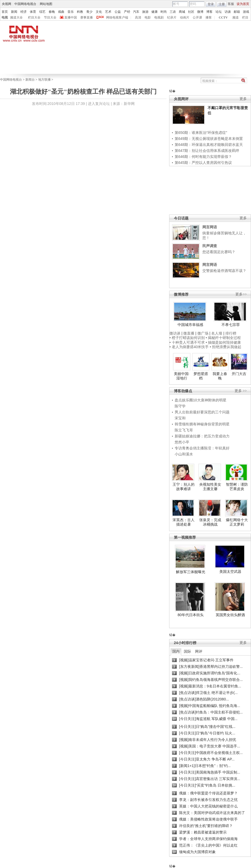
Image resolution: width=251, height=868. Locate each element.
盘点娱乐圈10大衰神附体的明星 (201, 400)
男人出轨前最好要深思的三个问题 (202, 412)
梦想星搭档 (201, 376)
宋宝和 (180, 418)
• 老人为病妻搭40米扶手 (189, 347)
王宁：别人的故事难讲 (184, 487)
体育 (33, 12)
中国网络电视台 (25, 4)
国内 (176, 651)
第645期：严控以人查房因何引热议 (203, 163)
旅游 (145, 12)
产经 (127, 12)
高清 (138, 17)
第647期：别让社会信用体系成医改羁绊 (207, 151)
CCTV (223, 17)
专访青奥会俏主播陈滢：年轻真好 (202, 448)
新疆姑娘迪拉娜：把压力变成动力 (202, 436)
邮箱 (237, 12)
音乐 (71, 12)
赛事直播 (87, 17)
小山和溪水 (184, 454)
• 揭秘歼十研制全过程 (223, 338)
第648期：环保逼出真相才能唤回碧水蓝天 (209, 145)
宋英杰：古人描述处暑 (184, 522)
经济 (24, 12)
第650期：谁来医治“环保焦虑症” (201, 133)
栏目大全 (34, 17)
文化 (99, 12)
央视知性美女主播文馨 (210, 487)
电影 (148, 17)
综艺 (42, 12)
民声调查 (210, 246)
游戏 (246, 12)
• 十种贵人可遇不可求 (188, 342)
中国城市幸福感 (190, 325)
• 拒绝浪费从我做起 (226, 347)
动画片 (185, 17)
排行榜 (231, 333)
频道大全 (16, 17)
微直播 (189, 333)
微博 (200, 12)
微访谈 (175, 333)
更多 (243, 99)
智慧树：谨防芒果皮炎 (237, 487)
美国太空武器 (230, 572)
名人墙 (217, 333)
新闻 (14, 12)
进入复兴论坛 (99, 104)
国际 (187, 651)
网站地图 (46, 4)
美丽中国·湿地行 (182, 376)
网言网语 (210, 227)
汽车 (136, 12)
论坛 (219, 12)
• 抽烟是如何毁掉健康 (223, 342)
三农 (173, 12)
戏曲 (61, 12)
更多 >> (241, 391)
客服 (231, 4)
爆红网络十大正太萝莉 (237, 522)
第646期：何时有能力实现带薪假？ (203, 157)
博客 (209, 12)
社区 (191, 12)
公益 (118, 12)
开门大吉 (239, 374)
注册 (222, 4)
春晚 (52, 12)
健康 (155, 12)
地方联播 (44, 80)
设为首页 (243, 4)
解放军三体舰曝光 (191, 572)
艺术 (108, 12)
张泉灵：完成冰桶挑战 (210, 522)
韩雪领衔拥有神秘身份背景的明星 (202, 424)
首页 (5, 12)
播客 (209, 17)
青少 (89, 12)
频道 (236, 17)
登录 (211, 4)
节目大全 (50, 17)
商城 (182, 12)
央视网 (7, 4)
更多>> (241, 294)
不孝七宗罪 (231, 325)
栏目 (245, 17)
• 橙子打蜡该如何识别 (187, 338)
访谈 (228, 12)
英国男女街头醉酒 (230, 615)
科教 (80, 12)
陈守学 (180, 406)
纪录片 (172, 17)
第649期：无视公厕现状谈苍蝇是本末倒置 (209, 139)
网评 (199, 651)
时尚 (164, 12)
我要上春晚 (220, 376)
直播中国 (71, 17)
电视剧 (159, 17)
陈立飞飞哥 (184, 430)
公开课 (197, 17)
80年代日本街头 (191, 615)
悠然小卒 (182, 442)
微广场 (203, 333)
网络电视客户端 (117, 17)
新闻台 (30, 80)
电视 (5, 17)
